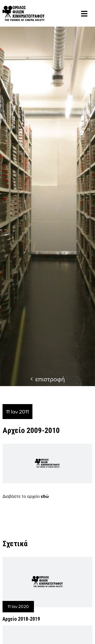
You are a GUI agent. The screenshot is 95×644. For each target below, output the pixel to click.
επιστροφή (48, 379)
